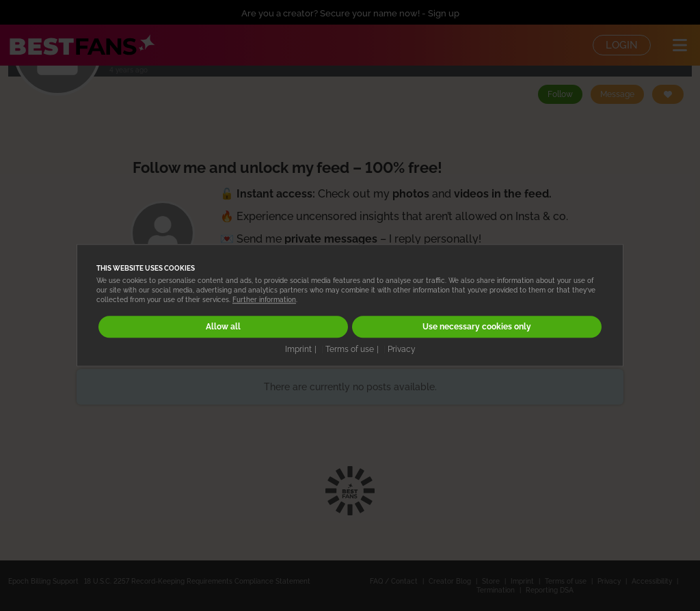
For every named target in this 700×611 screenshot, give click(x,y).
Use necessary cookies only (477, 327)
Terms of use (350, 349)
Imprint (298, 349)
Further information (264, 300)
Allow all (223, 327)
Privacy (402, 349)
